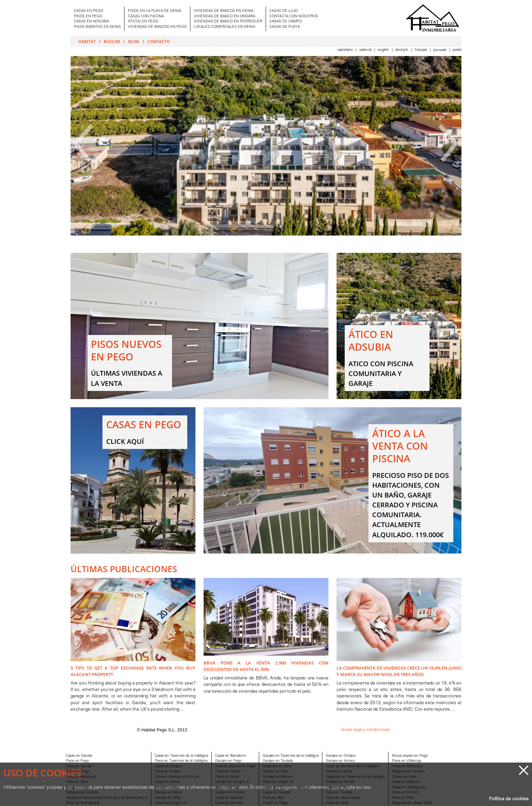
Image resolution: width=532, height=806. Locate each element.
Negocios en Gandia (82, 793)
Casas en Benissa (229, 803)
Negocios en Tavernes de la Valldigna (355, 777)
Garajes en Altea (339, 772)
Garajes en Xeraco (340, 761)
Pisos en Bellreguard (82, 803)
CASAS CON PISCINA (146, 16)
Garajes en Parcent (278, 777)
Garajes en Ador (275, 772)
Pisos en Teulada (339, 793)
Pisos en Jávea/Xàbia (343, 798)
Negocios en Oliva (277, 766)
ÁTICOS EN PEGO (143, 22)
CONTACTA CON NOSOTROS (294, 16)
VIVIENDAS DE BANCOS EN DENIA (224, 11)
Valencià (366, 50)
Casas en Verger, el (170, 803)
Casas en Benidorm (231, 756)
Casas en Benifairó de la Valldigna (352, 766)
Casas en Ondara (168, 766)
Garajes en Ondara (340, 756)
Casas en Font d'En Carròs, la (286, 788)
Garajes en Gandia (340, 782)
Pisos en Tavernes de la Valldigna (181, 761)
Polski (457, 50)
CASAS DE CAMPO (286, 22)
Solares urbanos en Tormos (177, 777)
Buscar (112, 41)
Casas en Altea (166, 788)
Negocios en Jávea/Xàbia (412, 803)
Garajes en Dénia (168, 793)
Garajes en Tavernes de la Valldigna (291, 756)
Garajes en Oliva (167, 798)
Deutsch (402, 50)
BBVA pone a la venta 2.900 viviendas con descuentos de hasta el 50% (266, 666)
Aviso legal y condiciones (365, 730)
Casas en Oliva (77, 788)
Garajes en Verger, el (232, 782)
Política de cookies (509, 799)
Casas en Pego (78, 772)
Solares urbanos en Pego (235, 766)
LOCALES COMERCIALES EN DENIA (224, 27)
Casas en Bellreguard (409, 788)
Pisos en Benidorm (81, 777)
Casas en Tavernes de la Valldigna (181, 756)
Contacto (159, 41)
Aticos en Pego (227, 788)
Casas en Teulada (276, 793)
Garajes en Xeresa (230, 793)
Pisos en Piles (403, 798)
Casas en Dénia (167, 782)
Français (421, 50)
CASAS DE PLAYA (285, 27)
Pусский (440, 50)
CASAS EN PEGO (89, 11)
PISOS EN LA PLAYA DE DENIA (155, 11)
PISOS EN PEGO (88, 16)
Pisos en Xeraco (228, 772)
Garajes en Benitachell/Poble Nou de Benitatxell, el (107, 798)
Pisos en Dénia (227, 777)
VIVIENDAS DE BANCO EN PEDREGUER (228, 22)
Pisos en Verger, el (278, 782)
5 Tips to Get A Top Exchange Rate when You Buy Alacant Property (133, 671)
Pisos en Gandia (79, 766)
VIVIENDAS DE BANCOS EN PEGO (157, 27)
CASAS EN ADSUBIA (91, 22)
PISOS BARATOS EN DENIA (97, 27)
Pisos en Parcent (405, 793)
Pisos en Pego (77, 761)
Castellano (346, 50)
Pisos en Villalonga (406, 761)
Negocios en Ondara (408, 772)
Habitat (87, 41)
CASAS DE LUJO (283, 11)
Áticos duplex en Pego (410, 756)
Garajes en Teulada (278, 761)
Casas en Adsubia (229, 798)
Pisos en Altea (337, 803)
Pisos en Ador (274, 798)
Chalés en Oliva (404, 777)
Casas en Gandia (79, 756)
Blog (134, 41)
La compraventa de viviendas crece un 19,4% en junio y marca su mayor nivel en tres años (399, 671)
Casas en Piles (337, 788)
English (384, 50)
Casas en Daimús (406, 782)
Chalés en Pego (275, 803)
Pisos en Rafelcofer (407, 766)
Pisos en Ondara (168, 772)
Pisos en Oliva (77, 782)
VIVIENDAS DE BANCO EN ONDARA (224, 16)
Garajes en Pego (228, 761)
